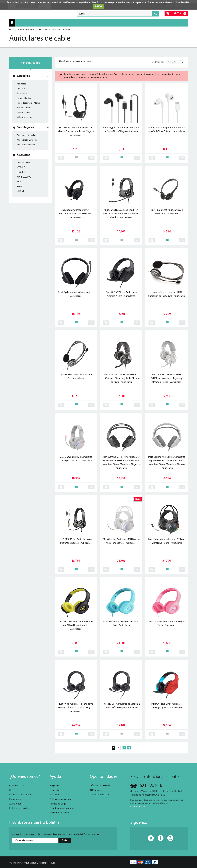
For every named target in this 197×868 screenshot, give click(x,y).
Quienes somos (17, 786)
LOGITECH (21, 172)
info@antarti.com (138, 807)
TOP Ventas (96, 790)
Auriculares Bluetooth (27, 140)
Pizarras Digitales (25, 98)
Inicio (12, 23)
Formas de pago (58, 804)
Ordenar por (158, 62)
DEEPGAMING (23, 163)
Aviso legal (15, 804)
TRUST (20, 187)
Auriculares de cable (26, 145)
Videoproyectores (25, 117)
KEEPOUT (21, 167)
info (91, 158)
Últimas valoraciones (20, 795)
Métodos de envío (59, 813)
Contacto (55, 790)
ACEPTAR (99, 7)
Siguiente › (124, 748)
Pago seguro (16, 799)
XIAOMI (20, 191)
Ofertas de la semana (101, 786)
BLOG (12, 790)
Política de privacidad (61, 799)
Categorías (23, 76)
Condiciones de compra (62, 808)
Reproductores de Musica (29, 103)
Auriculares (22, 89)
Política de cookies (19, 808)
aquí (165, 3)
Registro (54, 786)
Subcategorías (25, 127)
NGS (19, 182)
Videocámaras (23, 113)
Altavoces (22, 84)
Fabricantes (24, 155)
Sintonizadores (24, 108)
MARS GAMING (24, 177)
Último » (129, 748)
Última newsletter (100, 795)
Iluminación (22, 93)
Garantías (55, 795)
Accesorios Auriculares (27, 135)
